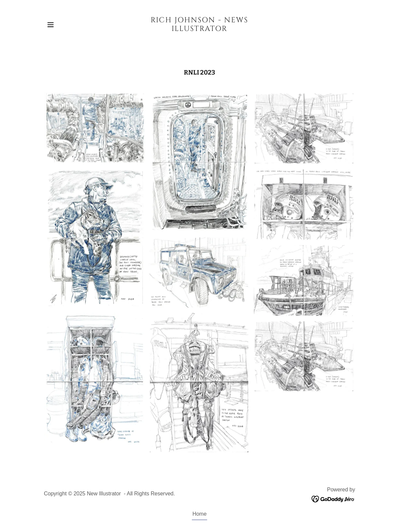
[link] (199, 29)
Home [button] (200, 514)
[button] (51, 25)
